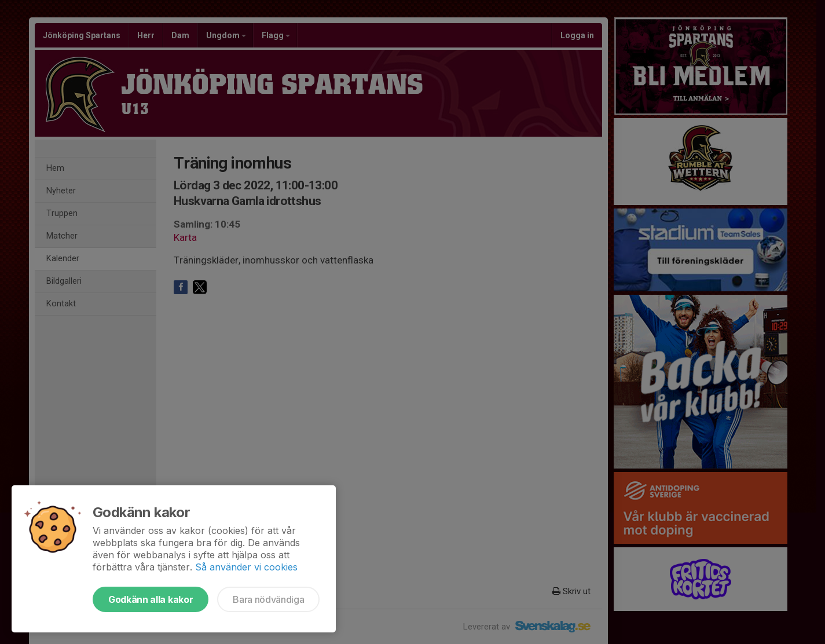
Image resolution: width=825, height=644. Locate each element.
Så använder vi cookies (246, 567)
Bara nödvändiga (268, 599)
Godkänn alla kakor (151, 599)
